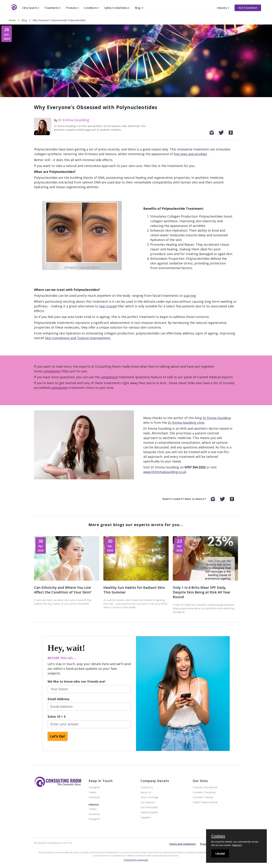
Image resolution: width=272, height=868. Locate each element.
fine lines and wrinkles (190, 154)
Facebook (94, 797)
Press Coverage (150, 797)
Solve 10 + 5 (57, 716)
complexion (52, 371)
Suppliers (146, 818)
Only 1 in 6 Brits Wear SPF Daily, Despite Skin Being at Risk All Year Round (202, 592)
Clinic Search (31, 8)
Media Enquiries (150, 812)
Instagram (94, 787)
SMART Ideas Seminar (205, 802)
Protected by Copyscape (136, 860)
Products (72, 8)
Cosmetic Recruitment (205, 787)
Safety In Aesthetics (117, 8)
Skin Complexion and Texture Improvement (78, 338)
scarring (190, 296)
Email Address (58, 699)
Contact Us (147, 787)
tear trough (108, 306)
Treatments (53, 8)
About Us (146, 793)
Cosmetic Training (203, 797)
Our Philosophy (149, 807)
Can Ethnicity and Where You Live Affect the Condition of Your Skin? (63, 590)
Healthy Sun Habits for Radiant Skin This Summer (134, 590)
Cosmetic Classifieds (204, 793)
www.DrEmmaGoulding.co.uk (165, 472)
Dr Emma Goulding (74, 120)
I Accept (220, 853)
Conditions (91, 8)
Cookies (218, 836)
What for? (237, 845)
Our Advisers (148, 802)
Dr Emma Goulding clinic (186, 423)
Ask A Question (248, 8)
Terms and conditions (182, 844)
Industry (223, 8)
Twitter (93, 793)
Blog (139, 8)
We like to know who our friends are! (76, 681)
